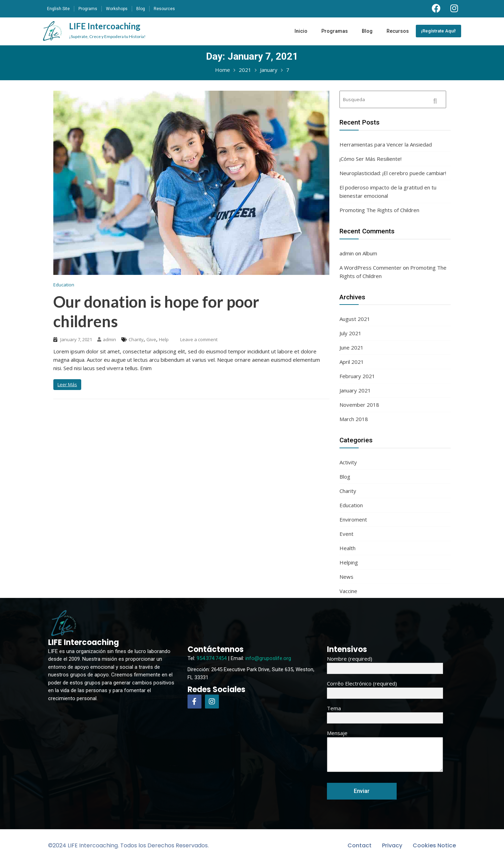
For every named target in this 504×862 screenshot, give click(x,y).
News (346, 577)
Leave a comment (199, 339)
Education (64, 285)
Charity (136, 339)
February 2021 (357, 376)
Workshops (117, 9)
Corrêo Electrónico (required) (385, 688)
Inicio (301, 31)
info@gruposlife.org (268, 658)
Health (348, 548)
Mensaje (385, 751)
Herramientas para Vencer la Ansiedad (386, 144)
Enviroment (353, 519)
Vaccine (348, 591)
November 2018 (359, 405)
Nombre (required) (385, 664)
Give (151, 339)
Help (164, 339)
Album (370, 253)
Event (346, 534)
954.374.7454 (212, 658)
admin (107, 339)
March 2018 (354, 419)
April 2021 (352, 362)
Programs (88, 9)
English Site (58, 9)
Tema (385, 713)
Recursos (398, 31)
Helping (349, 562)
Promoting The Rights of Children (379, 210)
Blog (141, 9)
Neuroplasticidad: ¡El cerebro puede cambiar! (393, 173)
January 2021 (355, 390)
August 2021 (355, 319)
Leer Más (67, 384)
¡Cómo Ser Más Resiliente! (371, 159)
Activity (348, 462)
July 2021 (350, 333)
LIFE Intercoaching (107, 30)
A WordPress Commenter (371, 268)
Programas (335, 31)
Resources (164, 9)
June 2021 (352, 347)
